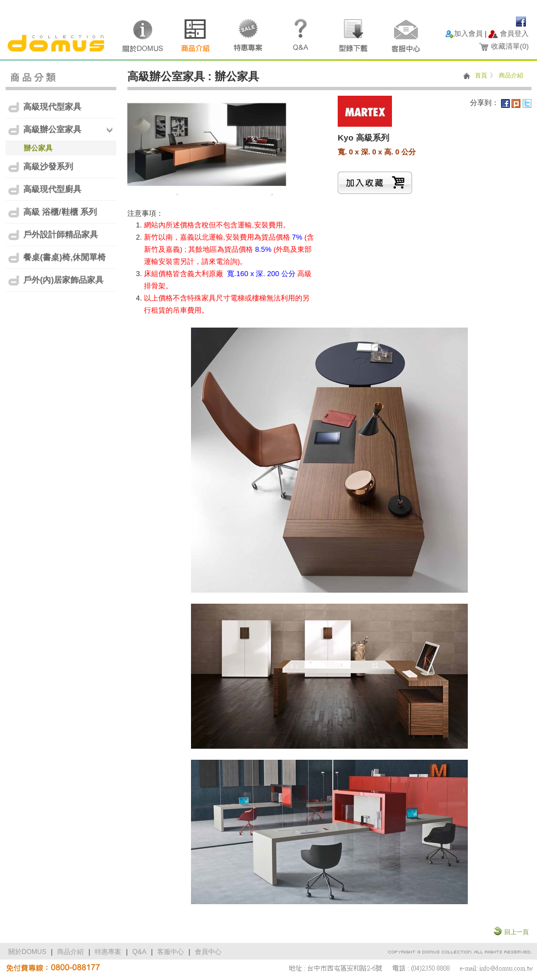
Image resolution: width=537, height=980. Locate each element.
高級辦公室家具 (44, 130)
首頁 (481, 75)
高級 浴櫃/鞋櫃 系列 (52, 212)
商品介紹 (511, 75)
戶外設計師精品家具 (53, 235)
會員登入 (514, 33)
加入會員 (468, 33)
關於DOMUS (27, 952)
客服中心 (171, 952)
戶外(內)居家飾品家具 (55, 280)
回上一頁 (517, 932)
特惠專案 (108, 952)
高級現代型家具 (44, 107)
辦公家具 (38, 148)
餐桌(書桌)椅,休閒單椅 (56, 258)
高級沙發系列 (40, 167)
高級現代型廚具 (44, 190)
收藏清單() (510, 46)
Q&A (139, 952)
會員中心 (208, 952)
